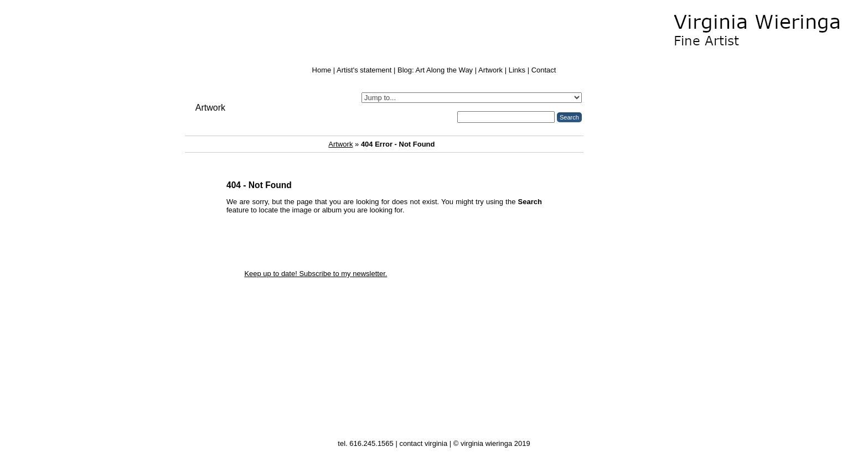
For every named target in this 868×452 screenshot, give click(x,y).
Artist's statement (364, 70)
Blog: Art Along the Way (435, 70)
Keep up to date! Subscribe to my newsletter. (316, 274)
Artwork (490, 70)
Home (322, 70)
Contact (544, 70)
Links (517, 70)
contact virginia (423, 443)
